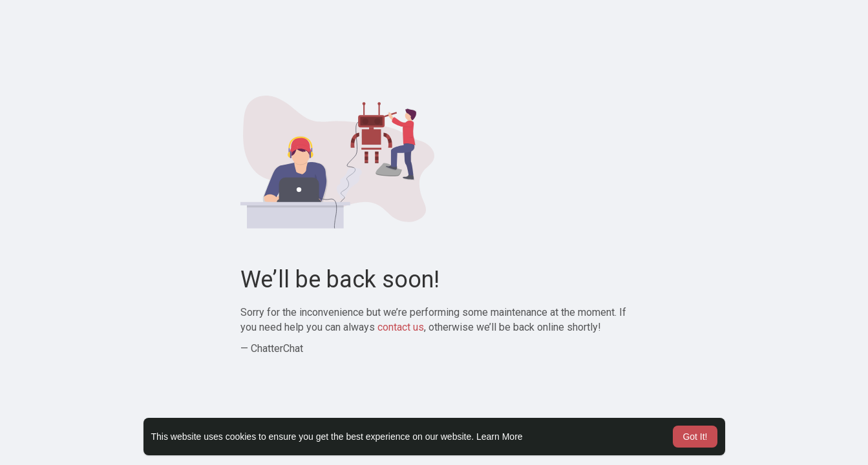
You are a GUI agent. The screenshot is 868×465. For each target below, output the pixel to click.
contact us (401, 327)
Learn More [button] (500, 437)
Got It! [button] (695, 437)
